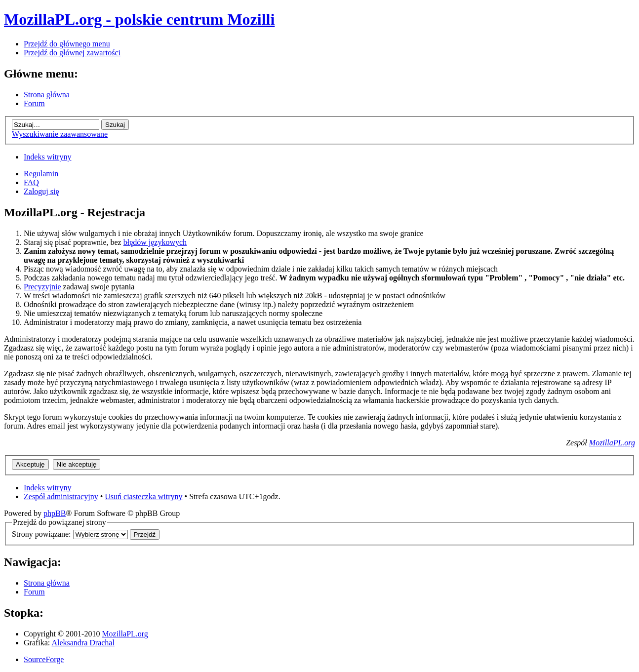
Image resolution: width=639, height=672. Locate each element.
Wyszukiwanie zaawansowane (60, 134)
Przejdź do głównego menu (67, 44)
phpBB (55, 513)
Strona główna (47, 95)
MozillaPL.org (612, 443)
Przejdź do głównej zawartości (72, 53)
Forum (34, 103)
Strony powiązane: (42, 534)
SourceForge (44, 659)
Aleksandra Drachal (83, 643)
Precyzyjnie (42, 287)
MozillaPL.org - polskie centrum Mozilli (139, 19)
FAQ (31, 182)
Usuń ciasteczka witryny (143, 496)
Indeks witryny (47, 157)
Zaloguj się (41, 191)
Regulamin (41, 174)
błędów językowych (155, 242)
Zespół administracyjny (61, 496)
